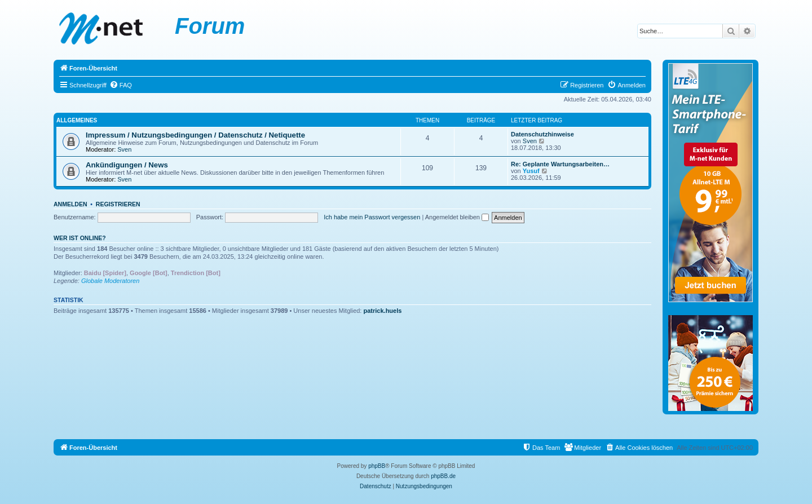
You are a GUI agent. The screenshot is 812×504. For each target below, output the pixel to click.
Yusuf (531, 171)
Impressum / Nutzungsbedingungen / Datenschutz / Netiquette (195, 135)
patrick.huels (383, 311)
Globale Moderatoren (110, 281)
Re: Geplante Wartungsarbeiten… (560, 164)
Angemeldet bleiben (457, 217)
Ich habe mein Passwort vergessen (372, 217)
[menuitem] (121, 85)
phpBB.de (443, 476)
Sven (124, 149)
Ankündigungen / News (127, 165)
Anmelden (70, 204)
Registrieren (118, 204)
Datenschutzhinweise (542, 134)
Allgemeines (77, 120)
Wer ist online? (80, 238)
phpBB (377, 466)
